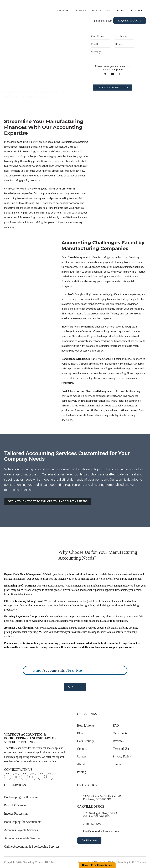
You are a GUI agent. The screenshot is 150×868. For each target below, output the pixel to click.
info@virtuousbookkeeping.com (101, 831)
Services (63, 11)
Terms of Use (121, 749)
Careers (82, 756)
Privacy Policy (122, 756)
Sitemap (118, 764)
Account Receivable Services (22, 838)
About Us (80, 11)
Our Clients (120, 733)
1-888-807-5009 (103, 21)
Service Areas (101, 11)
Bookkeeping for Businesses (22, 797)
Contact (82, 749)
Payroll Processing (16, 805)
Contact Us (139, 11)
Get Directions (89, 840)
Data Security (86, 741)
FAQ (116, 726)
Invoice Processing (16, 814)
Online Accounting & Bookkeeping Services (32, 847)
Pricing (121, 11)
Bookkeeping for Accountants (23, 822)
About (81, 764)
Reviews (118, 741)
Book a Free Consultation (97, 865)
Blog (80, 733)
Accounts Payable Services (21, 830)
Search (75, 687)
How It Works (86, 726)
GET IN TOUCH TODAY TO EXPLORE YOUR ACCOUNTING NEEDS (48, 501)
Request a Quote (130, 21)
